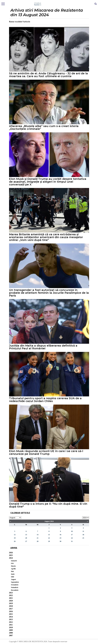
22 (49, 538)
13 (26, 535)
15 (49, 535)
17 (72, 535)
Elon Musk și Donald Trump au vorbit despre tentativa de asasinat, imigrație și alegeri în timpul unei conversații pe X (48, 182)
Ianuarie (14, 561)
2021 (11, 598)
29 (49, 541)
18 (83, 535)
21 (38, 538)
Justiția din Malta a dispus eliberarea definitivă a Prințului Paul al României (43, 347)
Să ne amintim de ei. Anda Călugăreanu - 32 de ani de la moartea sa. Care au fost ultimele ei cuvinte (48, 75)
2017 (11, 609)
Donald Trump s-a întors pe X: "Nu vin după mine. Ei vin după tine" (48, 505)
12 (15, 535)
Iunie (13, 574)
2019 (11, 603)
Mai (12, 571)
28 (38, 541)
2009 (11, 630)
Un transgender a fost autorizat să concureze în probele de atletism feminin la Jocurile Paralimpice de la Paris (49, 293)
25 (83, 538)
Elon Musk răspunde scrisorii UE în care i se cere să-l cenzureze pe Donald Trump (46, 453)
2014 (11, 617)
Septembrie (15, 582)
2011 (11, 625)
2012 (11, 622)
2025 (11, 555)
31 (72, 541)
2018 (11, 606)
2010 (11, 627)
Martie (13, 566)
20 (26, 538)
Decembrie (15, 590)
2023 (11, 593)
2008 (11, 633)
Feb (12, 563)
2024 (11, 558)
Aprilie (13, 569)
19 (15, 538)
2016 (11, 611)
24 (72, 538)
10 (72, 531)
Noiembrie (15, 587)
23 (60, 538)
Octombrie (15, 585)
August (14, 579)
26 (15, 541)
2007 (11, 636)
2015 (11, 614)
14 (38, 535)
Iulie (13, 577)
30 (60, 541)
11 (83, 531)
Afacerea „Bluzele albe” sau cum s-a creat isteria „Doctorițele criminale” (44, 128)
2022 (11, 595)
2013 (11, 619)
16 (60, 535)
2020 (11, 601)
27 (26, 541)
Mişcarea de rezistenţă (49, 4)
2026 (11, 553)
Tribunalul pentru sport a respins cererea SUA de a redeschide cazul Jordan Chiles (45, 400)
